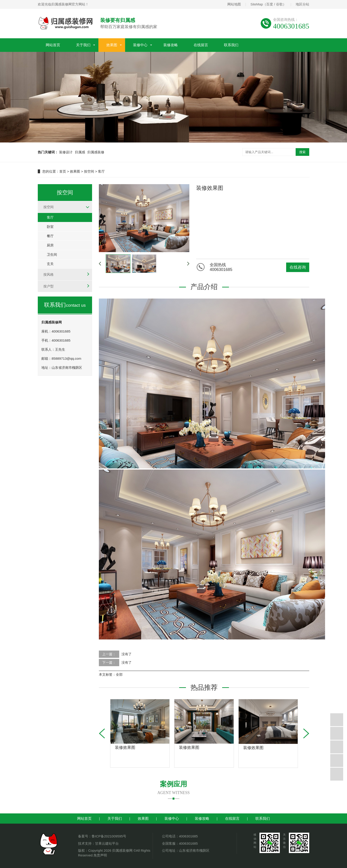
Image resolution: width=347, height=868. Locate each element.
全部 (119, 674)
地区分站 (302, 4)
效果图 (112, 45)
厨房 (50, 245)
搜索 (302, 152)
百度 (270, 4)
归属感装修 (96, 152)
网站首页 (53, 45)
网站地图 (234, 4)
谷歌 (279, 4)
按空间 (89, 171)
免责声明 (100, 855)
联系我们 (231, 45)
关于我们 (83, 45)
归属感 (80, 152)
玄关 (50, 264)
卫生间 (52, 254)
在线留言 (201, 45)
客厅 (101, 171)
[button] (306, 733)
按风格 (49, 274)
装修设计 (66, 152)
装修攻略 (171, 45)
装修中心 (140, 45)
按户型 (49, 286)
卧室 (50, 227)
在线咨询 (298, 267)
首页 (63, 171)
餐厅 (50, 236)
